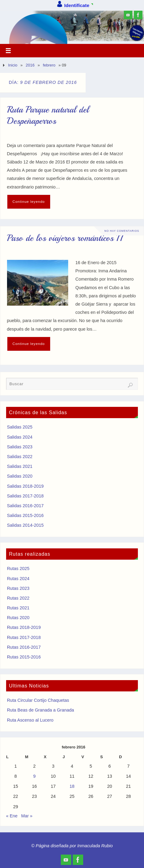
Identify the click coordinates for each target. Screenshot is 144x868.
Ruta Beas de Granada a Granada (41, 710)
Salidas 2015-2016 (25, 515)
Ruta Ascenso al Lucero (30, 720)
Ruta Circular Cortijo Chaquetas (38, 700)
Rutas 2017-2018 (24, 637)
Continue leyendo (29, 202)
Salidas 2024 (20, 437)
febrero (49, 65)
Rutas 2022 (18, 598)
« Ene (12, 816)
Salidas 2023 (20, 447)
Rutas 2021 (18, 608)
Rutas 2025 (18, 569)
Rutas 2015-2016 (24, 657)
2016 (30, 65)
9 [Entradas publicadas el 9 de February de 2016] (34, 776)
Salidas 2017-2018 (25, 496)
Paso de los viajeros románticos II (65, 238)
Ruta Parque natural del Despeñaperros (48, 115)
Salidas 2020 (20, 476)
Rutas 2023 (18, 588)
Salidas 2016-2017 (25, 506)
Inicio (13, 65)
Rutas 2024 (18, 579)
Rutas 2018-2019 (24, 627)
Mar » (27, 816)
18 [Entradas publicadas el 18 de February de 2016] (72, 786)
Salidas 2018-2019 (25, 486)
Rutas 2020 (18, 618)
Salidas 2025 (20, 427)
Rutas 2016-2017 (24, 647)
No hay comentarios (122, 231)
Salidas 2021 (20, 466)
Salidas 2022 (20, 457)
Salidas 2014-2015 (25, 525)
